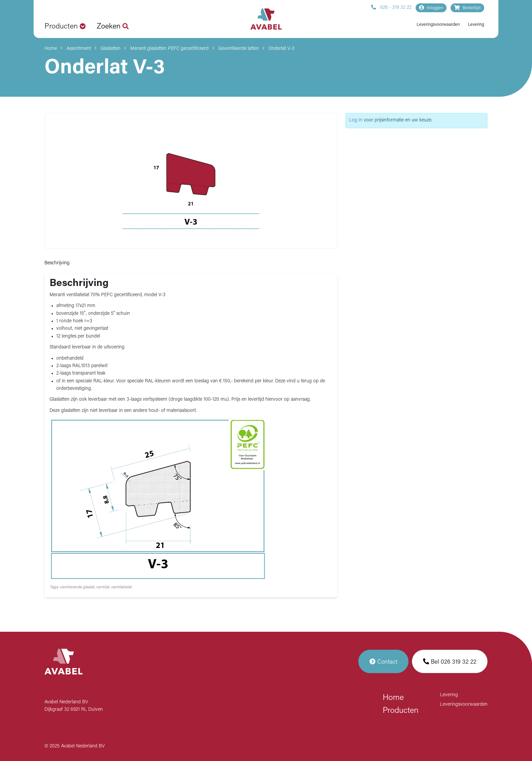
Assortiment (79, 49)
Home (51, 49)
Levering (476, 25)
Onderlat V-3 (281, 49)
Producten (401, 711)
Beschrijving (57, 263)
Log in (356, 120)
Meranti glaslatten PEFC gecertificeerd (169, 49)
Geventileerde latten (239, 49)
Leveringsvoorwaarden (438, 25)
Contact (383, 661)
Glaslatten (110, 49)
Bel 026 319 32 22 (450, 661)
